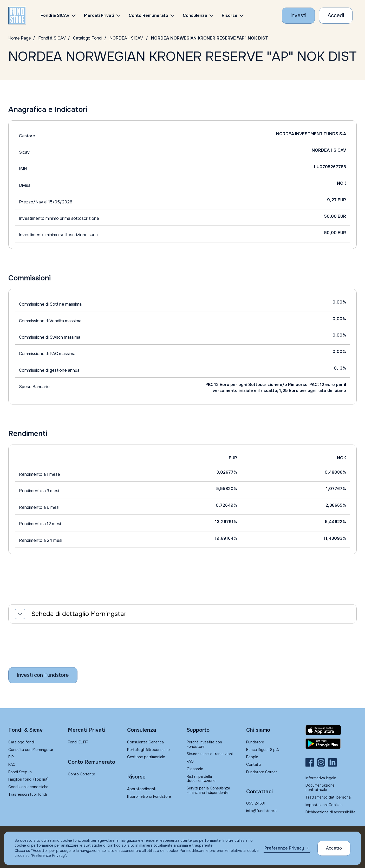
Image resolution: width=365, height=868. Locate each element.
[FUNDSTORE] (17, 16)
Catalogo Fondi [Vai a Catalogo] (88, 38)
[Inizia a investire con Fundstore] (43, 675)
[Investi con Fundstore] (298, 16)
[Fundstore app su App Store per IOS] (331, 730)
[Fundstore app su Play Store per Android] (331, 744)
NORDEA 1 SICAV (126, 38)
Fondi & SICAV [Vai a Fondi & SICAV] (52, 38)
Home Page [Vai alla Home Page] (20, 38)
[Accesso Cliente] (336, 16)
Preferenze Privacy (284, 848)
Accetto (334, 848)
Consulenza (195, 15)
